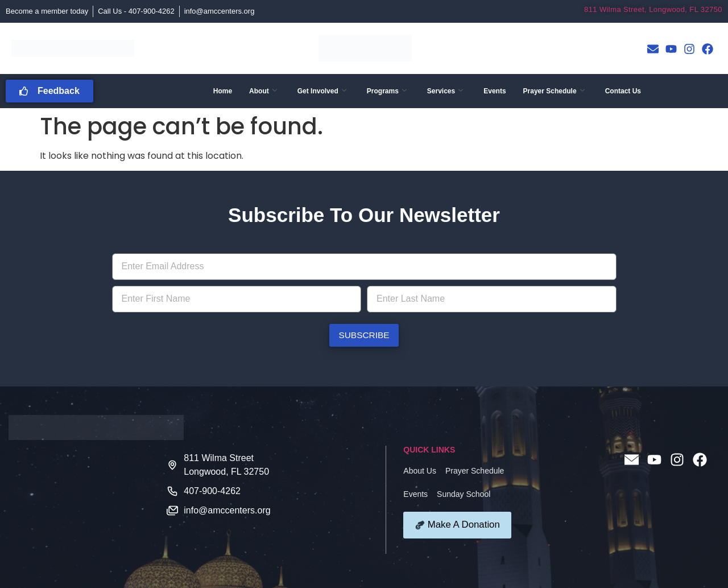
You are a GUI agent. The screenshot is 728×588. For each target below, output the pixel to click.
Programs (387, 91)
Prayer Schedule (554, 91)
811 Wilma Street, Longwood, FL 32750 (653, 9)
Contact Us (623, 91)
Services (445, 91)
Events (495, 91)
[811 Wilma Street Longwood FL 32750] (88, 500)
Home (223, 91)
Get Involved (322, 91)
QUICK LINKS (429, 450)
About (263, 91)
